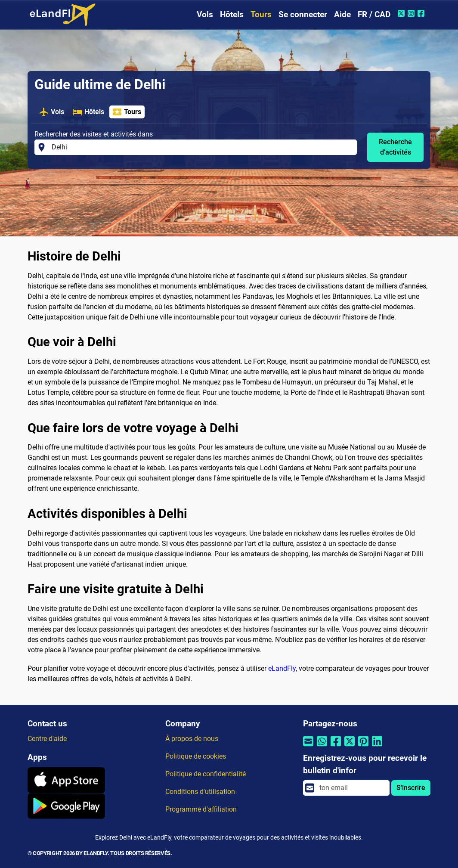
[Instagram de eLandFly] (412, 13)
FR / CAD (374, 14)
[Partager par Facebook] (336, 747)
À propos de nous (192, 739)
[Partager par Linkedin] (377, 747)
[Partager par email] (308, 747)
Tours (261, 14)
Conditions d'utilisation (200, 792)
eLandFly (282, 668)
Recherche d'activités (395, 147)
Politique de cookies (196, 756)
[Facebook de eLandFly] (422, 13)
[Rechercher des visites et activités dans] (202, 147)
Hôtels (232, 14)
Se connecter (303, 14)
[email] (352, 788)
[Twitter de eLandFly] (402, 13)
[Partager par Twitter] (350, 747)
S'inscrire (411, 788)
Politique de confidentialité (206, 774)
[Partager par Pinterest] (363, 747)
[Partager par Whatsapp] (322, 747)
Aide (342, 14)
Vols (205, 14)
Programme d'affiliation (201, 809)
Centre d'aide (47, 739)
